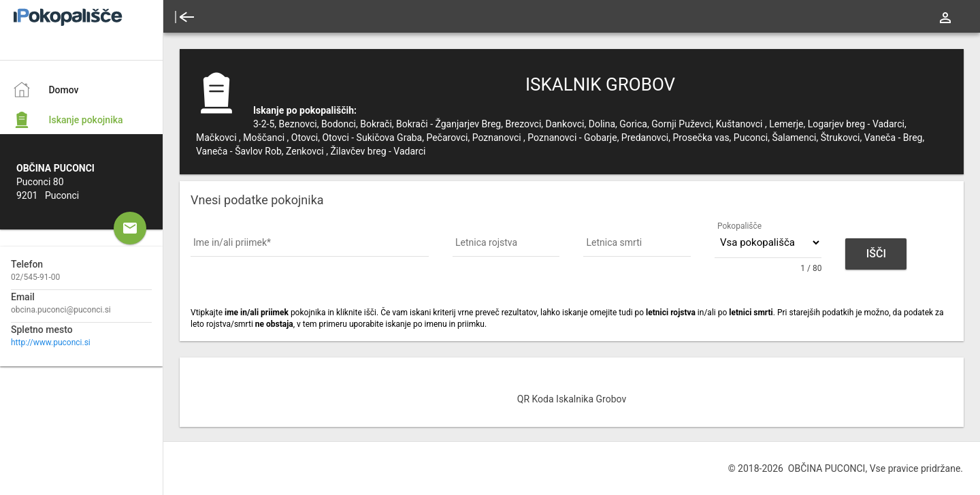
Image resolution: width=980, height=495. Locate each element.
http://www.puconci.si (51, 342)
